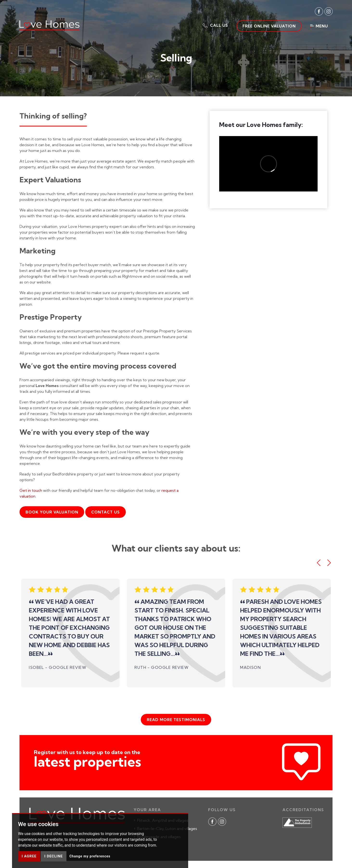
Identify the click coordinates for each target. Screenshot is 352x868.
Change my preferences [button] (90, 856)
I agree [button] (29, 856)
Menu (319, 26)
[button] (215, 25)
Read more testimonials (176, 720)
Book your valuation (52, 512)
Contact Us (106, 512)
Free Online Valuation (269, 26)
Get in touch (31, 490)
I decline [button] (54, 856)
